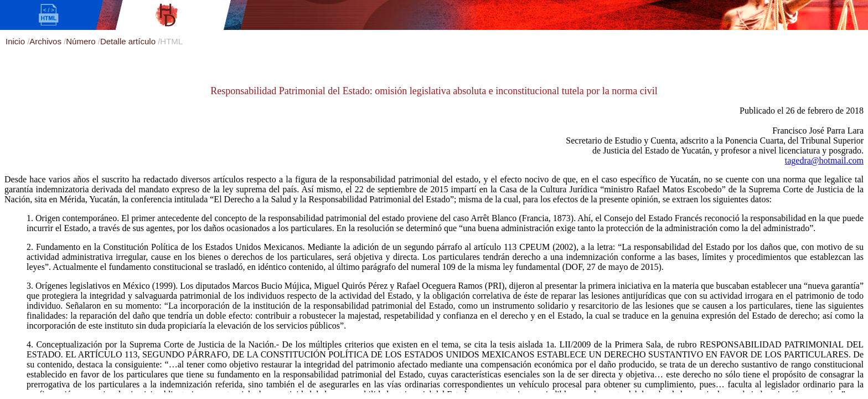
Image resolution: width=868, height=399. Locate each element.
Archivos (46, 41)
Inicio (16, 41)
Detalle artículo (129, 41)
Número (82, 41)
